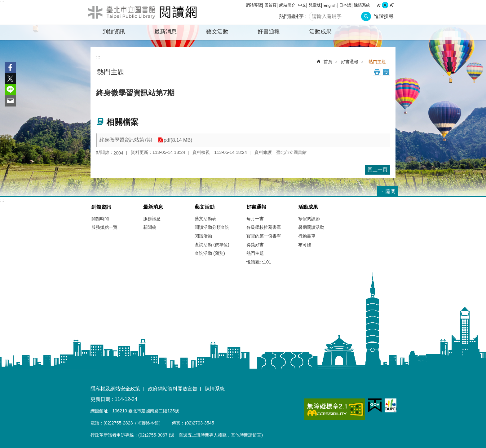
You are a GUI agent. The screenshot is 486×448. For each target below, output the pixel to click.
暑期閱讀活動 (311, 227)
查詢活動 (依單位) (212, 245)
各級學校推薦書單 (264, 227)
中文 (302, 5)
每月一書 (255, 219)
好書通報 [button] (269, 32)
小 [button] (379, 5)
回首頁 (270, 5)
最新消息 (153, 207)
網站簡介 (287, 5)
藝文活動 (205, 207)
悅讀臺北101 (259, 262)
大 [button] (392, 5)
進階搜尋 (384, 16)
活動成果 (308, 207)
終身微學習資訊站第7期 (126, 140)
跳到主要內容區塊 (3, 3)
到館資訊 (101, 207)
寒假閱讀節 (309, 219)
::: (2, 3)
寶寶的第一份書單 (264, 236)
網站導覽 (254, 5)
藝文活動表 (205, 219)
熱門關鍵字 (291, 16)
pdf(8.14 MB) (178, 140)
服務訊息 (152, 219)
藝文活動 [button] (217, 32)
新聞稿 (150, 227)
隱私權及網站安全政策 (115, 389)
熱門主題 (377, 62)
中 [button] (385, 5)
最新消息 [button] (166, 32)
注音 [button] (386, 72)
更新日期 (100, 399)
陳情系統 (362, 5)
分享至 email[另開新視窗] (10, 101)
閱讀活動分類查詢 (212, 227)
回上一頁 (378, 170)
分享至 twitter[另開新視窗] (10, 79)
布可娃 (305, 245)
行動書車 (307, 236)
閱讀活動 (203, 236)
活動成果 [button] (320, 32)
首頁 (328, 62)
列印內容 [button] (377, 72)
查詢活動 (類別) (210, 253)
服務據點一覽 (104, 227)
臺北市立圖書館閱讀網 (142, 12)
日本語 (345, 5)
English (330, 5)
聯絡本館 (150, 423)
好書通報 (350, 62)
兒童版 (315, 5)
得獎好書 (255, 245)
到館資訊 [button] (114, 32)
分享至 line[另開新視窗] (10, 90)
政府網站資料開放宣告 (173, 389)
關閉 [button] (391, 191)
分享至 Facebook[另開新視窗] (10, 67)
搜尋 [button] (366, 16)
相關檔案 (122, 122)
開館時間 (100, 219)
